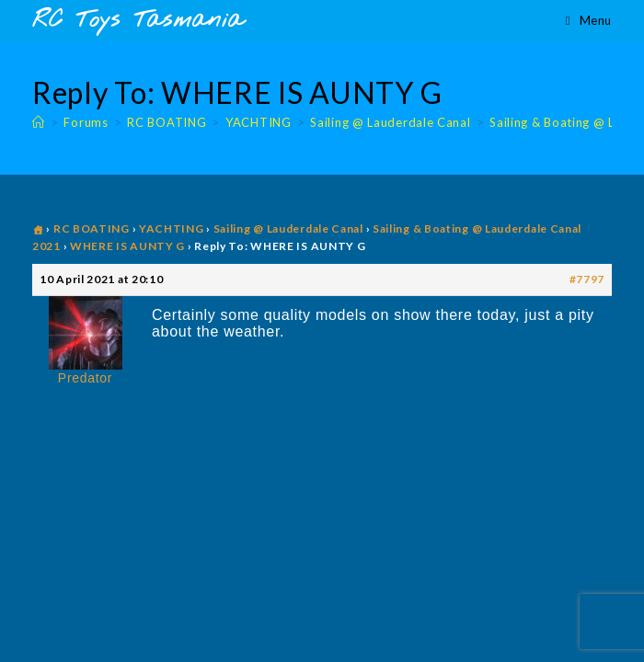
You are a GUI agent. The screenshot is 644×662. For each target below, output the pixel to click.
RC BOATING (92, 228)
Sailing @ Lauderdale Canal (288, 228)
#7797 (587, 279)
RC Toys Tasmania (138, 21)
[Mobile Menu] (589, 20)
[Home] (39, 122)
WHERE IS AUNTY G (127, 246)
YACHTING (172, 228)
